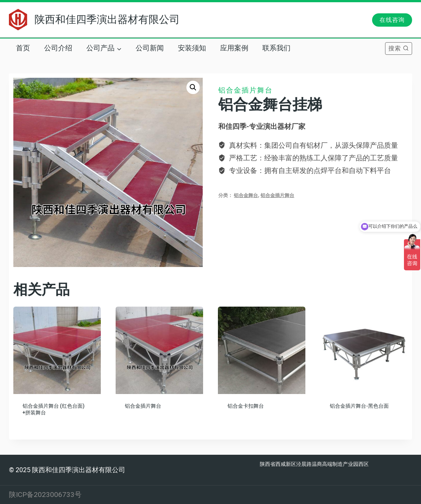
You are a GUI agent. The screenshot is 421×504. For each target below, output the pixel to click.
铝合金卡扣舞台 (246, 406)
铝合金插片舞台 (246, 90)
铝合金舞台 (246, 195)
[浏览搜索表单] (399, 49)
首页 (23, 48)
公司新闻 (150, 48)
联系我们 (276, 48)
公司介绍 (58, 48)
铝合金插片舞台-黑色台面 (359, 406)
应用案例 (234, 48)
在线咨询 (392, 20)
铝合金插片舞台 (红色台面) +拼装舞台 (54, 409)
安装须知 (192, 48)
